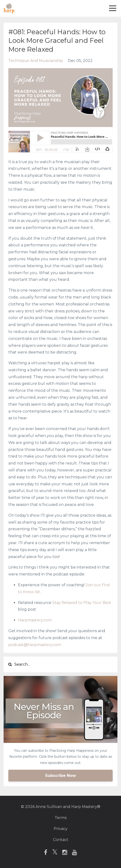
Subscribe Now (60, 776)
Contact (61, 840)
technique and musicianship (36, 61)
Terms (61, 818)
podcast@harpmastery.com (35, 645)
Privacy (61, 829)
